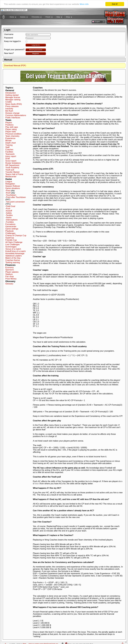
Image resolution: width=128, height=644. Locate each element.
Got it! (115, 4)
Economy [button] (10, 267)
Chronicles (35, 17)
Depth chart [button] (11, 143)
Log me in (36, 45)
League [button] (9, 182)
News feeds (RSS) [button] (14, 104)
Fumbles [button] (10, 222)
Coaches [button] (9, 150)
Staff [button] (7, 147)
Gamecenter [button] (11, 227)
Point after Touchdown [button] (16, 197)
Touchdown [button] (11, 195)
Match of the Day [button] (13, 258)
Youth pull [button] (10, 170)
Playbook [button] (9, 231)
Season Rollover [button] (13, 186)
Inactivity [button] (9, 109)
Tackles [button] (9, 215)
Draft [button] (8, 159)
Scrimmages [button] (11, 247)
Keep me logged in (12, 41)
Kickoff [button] (9, 211)
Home (12, 17)
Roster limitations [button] (13, 163)
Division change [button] (12, 113)
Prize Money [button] (11, 279)
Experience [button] (10, 138)
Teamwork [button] (10, 154)
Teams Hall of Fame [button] (14, 174)
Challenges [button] (10, 233)
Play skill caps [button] (12, 127)
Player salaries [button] (12, 272)
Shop (68, 17)
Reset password (36, 50)
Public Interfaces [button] (13, 118)
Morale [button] (8, 141)
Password (8, 38)
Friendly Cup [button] (11, 240)
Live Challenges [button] (12, 244)
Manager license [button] (13, 97)
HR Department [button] (12, 165)
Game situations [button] (13, 188)
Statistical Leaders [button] (14, 256)
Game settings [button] (12, 229)
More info (84, 4)
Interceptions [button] (12, 220)
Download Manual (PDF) (15, 66)
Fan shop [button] (10, 276)
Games (23, 17)
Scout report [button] (11, 161)
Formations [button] (10, 224)
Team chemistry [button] (12, 136)
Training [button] (9, 145)
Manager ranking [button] (13, 100)
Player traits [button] (11, 132)
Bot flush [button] (9, 111)
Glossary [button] (9, 284)
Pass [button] (8, 191)
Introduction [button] (11, 93)
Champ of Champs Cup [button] (16, 236)
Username (9, 34)
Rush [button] (8, 193)
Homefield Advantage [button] (15, 253)
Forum (48, 17)
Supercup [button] (10, 238)
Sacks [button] (9, 218)
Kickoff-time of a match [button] (15, 251)
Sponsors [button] (10, 270)
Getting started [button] (12, 95)
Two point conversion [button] (15, 202)
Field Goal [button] (11, 206)
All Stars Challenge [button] (14, 242)
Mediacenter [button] (11, 177)
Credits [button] (9, 102)
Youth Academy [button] (12, 168)
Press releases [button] (12, 106)
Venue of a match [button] (13, 249)
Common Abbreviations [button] (16, 115)
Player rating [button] (11, 129)
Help (58, 17)
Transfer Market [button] (12, 172)
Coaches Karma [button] (13, 260)
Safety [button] (9, 213)
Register (36, 54)
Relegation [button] (10, 184)
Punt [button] (8, 209)
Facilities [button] (9, 152)
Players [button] (9, 123)
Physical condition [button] (13, 134)
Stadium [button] (9, 274)
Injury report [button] (11, 156)
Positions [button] (9, 125)
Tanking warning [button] (13, 262)
